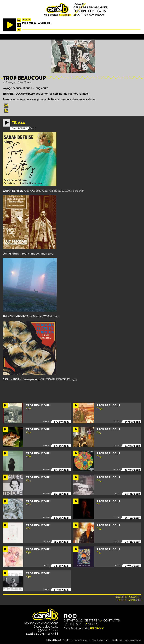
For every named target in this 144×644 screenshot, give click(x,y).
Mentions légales (133, 640)
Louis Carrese (116, 640)
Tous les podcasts (128, 597)
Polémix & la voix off (37, 23)
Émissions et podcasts (90, 11)
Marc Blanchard (82, 640)
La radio (79, 4)
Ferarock (97, 629)
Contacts (111, 620)
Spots (93, 624)
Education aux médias (89, 15)
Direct (27, 20)
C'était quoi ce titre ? (82, 620)
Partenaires (74, 624)
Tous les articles (129, 600)
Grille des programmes (90, 8)
